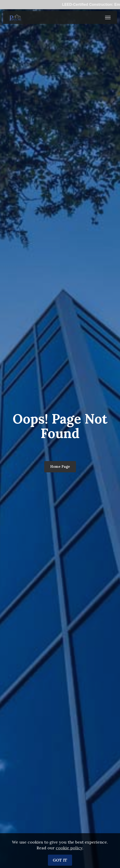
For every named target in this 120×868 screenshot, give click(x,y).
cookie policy (69, 848)
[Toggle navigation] (108, 18)
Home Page (60, 466)
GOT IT (60, 860)
